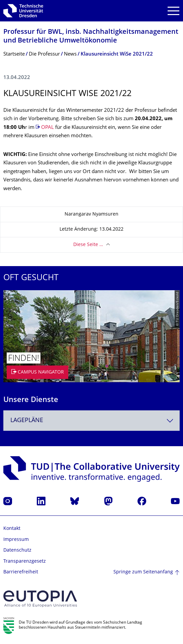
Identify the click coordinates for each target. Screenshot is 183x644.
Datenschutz (17, 550)
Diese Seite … (88, 245)
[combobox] (91, 421)
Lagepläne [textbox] (27, 421)
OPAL (48, 128)
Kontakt (12, 529)
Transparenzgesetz (25, 561)
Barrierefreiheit (21, 572)
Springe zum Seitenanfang (143, 572)
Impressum (16, 540)
